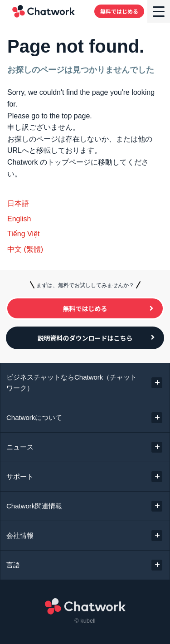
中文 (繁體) (25, 249)
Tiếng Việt (23, 234)
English (19, 219)
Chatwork (44, 11)
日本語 (18, 203)
